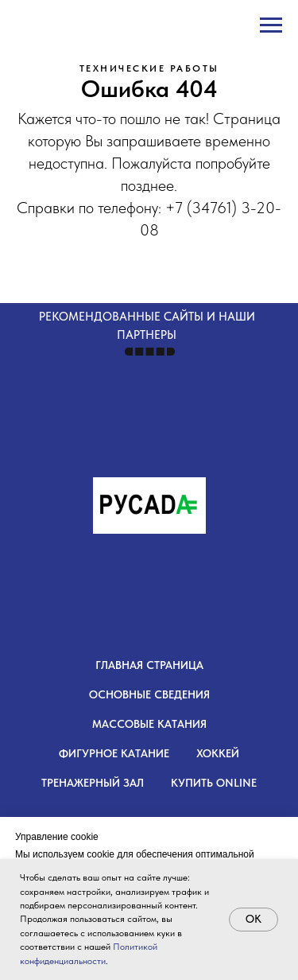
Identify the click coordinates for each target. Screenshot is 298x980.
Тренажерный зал (93, 783)
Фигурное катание (114, 753)
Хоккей (218, 753)
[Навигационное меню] (271, 25)
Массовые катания (149, 724)
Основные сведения (149, 694)
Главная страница (149, 665)
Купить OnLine (214, 783)
